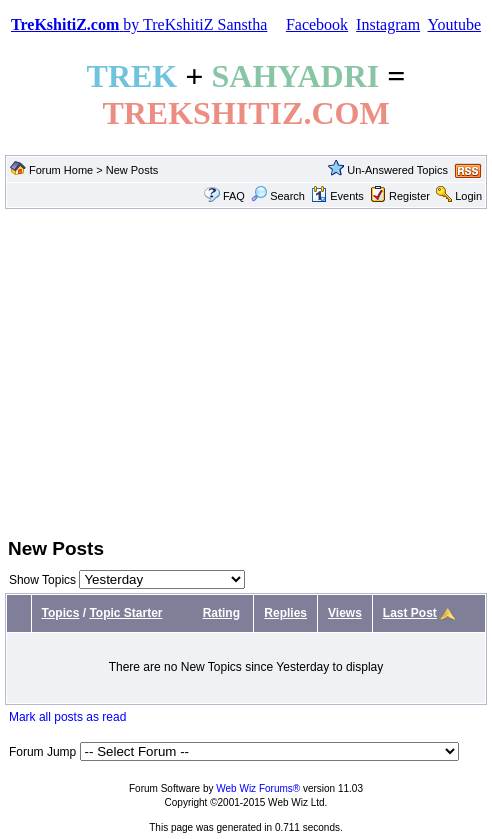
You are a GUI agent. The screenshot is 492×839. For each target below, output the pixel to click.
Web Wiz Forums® (258, 788)
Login (468, 196)
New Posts (132, 170)
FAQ (234, 196)
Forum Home (61, 170)
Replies (285, 613)
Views (345, 613)
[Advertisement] (246, 371)
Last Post (410, 613)
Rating (221, 613)
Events (337, 196)
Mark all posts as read (67, 717)
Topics (61, 613)
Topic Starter (125, 613)
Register (409, 196)
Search (278, 196)
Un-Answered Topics (397, 170)
